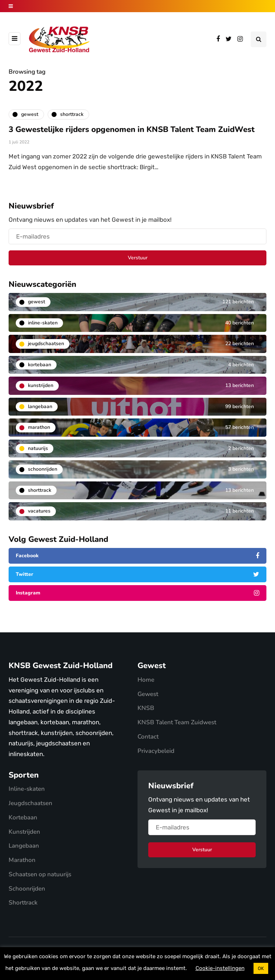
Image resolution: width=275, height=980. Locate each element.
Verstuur (138, 258)
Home (146, 680)
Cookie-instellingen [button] (220, 968)
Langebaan (24, 846)
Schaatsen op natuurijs (40, 874)
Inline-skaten (27, 789)
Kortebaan (23, 817)
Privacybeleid (156, 751)
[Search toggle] (259, 39)
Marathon (22, 860)
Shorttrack (23, 903)
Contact (148, 737)
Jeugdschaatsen (30, 803)
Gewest (148, 694)
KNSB (146, 708)
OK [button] (261, 968)
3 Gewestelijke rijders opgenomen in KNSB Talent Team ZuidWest (132, 129)
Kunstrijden (24, 832)
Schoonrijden (27, 889)
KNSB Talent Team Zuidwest (177, 722)
